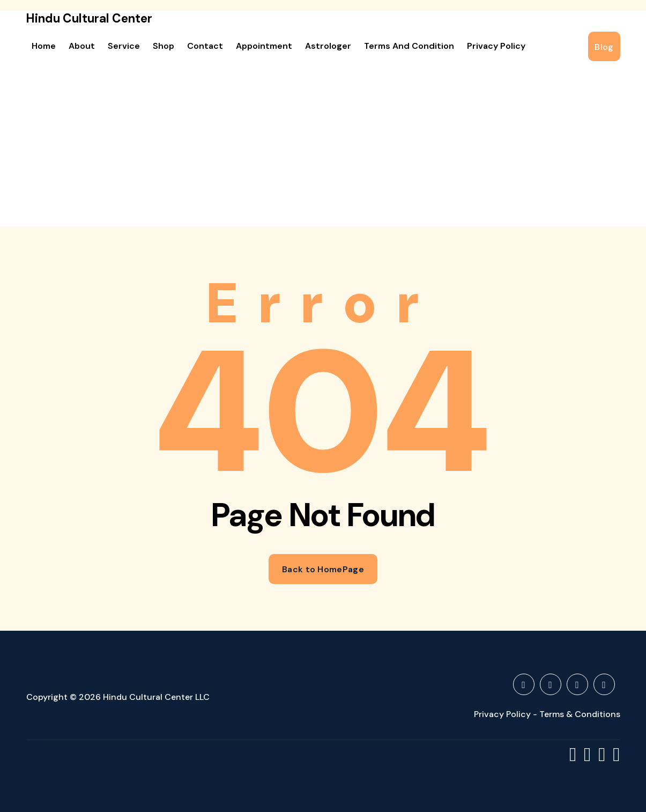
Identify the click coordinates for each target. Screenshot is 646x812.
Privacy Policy (496, 46)
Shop (164, 46)
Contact (205, 46)
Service (124, 46)
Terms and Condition (409, 46)
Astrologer (328, 46)
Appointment (264, 46)
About (82, 46)
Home (44, 46)
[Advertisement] (323, 146)
